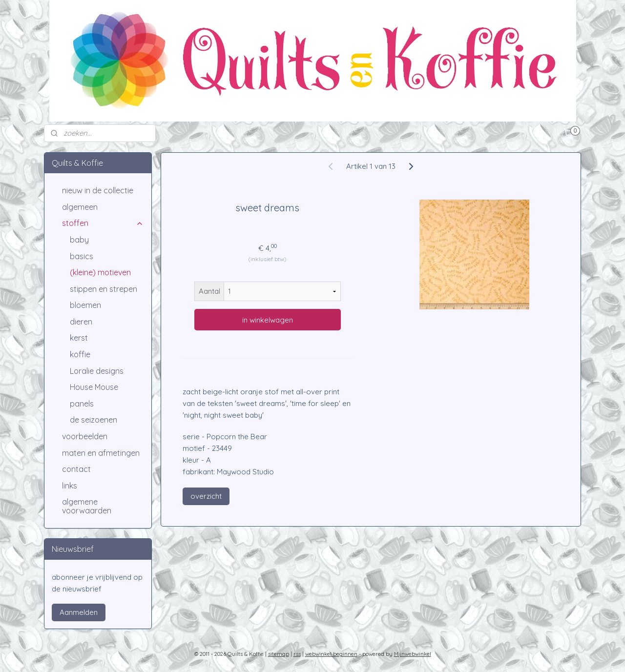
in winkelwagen (268, 320)
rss (297, 654)
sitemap (279, 654)
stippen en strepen (104, 289)
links (70, 486)
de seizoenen (94, 420)
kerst (79, 338)
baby (79, 240)
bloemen (85, 305)
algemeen (80, 207)
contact (76, 469)
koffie (80, 354)
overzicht (206, 496)
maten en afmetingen (101, 453)
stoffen (103, 223)
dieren (81, 322)
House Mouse (94, 387)
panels (82, 404)
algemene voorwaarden (87, 506)
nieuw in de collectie (98, 190)
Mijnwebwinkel (413, 654)
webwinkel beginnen (331, 654)
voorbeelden (85, 436)
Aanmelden (79, 612)
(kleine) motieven (100, 272)
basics (82, 256)
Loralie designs (97, 371)
